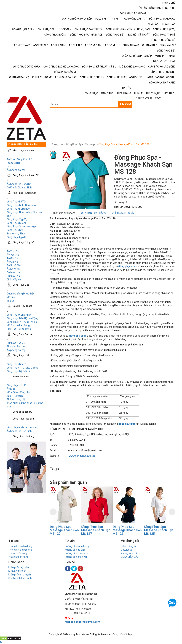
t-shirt (10, 166)
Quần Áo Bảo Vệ (16, 343)
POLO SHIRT (13, 163)
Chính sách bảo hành (20, 578)
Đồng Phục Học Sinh (24, 419)
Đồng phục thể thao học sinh (22, 427)
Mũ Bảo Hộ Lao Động (18, 325)
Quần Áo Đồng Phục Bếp (20, 294)
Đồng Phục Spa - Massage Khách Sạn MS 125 (159, 530)
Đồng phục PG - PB (17, 385)
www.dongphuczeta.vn (82, 456)
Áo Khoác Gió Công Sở (19, 184)
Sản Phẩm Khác (21, 376)
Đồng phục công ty (22, 412)
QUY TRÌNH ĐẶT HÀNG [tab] (93, 213)
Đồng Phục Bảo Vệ (23, 334)
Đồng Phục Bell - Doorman (21, 205)
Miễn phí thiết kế (17, 571)
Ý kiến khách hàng (18, 557)
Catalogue (127, 550)
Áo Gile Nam (13, 258)
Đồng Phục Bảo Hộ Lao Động (22, 318)
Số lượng (119, 202)
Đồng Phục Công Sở (23, 242)
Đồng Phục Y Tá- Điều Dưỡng (22, 368)
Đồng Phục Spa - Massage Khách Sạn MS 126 (127, 530)
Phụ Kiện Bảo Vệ (16, 347)
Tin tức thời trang (18, 553)
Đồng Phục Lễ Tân (17, 202)
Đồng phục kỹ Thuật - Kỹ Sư (22, 322)
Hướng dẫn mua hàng (77, 546)
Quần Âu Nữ (13, 276)
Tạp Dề (10, 301)
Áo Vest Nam (14, 251)
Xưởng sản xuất (130, 553)
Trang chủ (57, 144)
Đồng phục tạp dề (16, 237)
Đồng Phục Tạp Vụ (17, 219)
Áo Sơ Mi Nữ (13, 269)
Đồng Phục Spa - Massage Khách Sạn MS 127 (96, 530)
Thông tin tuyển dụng (20, 546)
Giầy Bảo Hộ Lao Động (19, 329)
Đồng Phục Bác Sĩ (16, 364)
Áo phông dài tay (16, 170)
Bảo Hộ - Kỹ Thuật (17, 234)
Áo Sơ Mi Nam (14, 265)
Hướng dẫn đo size (75, 550)
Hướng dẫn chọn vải (76, 557)
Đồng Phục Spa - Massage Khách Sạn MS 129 (64, 530)
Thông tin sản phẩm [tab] (64, 213)
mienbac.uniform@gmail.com (82, 622)
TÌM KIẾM (125, 104)
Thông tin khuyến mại (20, 550)
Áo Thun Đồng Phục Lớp (20, 159)
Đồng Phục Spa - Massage (81, 144)
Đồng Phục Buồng (17, 223)
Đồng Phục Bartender (19, 209)
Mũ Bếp (11, 297)
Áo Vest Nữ (13, 255)
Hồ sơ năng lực (129, 546)
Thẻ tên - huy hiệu (16, 399)
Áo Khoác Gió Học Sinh (19, 188)
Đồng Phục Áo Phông (24, 151)
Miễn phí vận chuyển (20, 575)
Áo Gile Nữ (12, 262)
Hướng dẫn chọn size (76, 553)
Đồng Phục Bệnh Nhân (19, 371)
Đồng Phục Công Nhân (19, 315)
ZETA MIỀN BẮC (130, 557)
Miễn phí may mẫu (19, 567)
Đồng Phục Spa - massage (21, 226)
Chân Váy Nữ (14, 280)
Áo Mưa (11, 389)
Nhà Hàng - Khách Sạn (24, 193)
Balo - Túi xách (15, 396)
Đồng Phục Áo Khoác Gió (26, 175)
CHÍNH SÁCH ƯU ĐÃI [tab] (123, 213)
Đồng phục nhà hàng (23, 436)
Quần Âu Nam (14, 272)
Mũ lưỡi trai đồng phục (19, 392)
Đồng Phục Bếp (15, 230)
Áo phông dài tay (16, 350)
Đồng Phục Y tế (21, 355)
